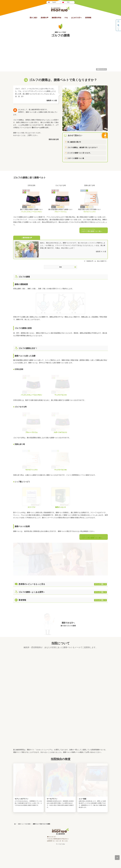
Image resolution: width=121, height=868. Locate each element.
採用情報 (88, 18)
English (54, 2)
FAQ (66, 18)
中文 (68, 2)
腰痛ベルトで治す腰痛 (24, 762)
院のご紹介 (34, 18)
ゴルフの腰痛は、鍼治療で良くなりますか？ (83, 147)
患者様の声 (45, 18)
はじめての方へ (76, 18)
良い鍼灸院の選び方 (74, 142)
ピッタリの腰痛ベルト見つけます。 (80, 153)
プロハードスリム (60, 212)
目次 (68, 267)
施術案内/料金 (56, 18)
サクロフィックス (90, 212)
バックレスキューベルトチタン (31, 212)
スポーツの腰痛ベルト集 (76, 158)
